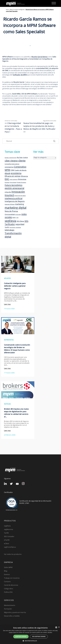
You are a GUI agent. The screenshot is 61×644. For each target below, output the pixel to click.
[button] (31, 641)
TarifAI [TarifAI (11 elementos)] (7, 227)
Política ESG (8, 592)
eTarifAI (7, 540)
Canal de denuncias (11, 585)
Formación (8, 609)
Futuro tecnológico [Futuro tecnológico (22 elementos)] (14, 185)
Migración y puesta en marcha (15, 612)
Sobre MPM (8, 567)
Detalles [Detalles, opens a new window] (50, 632)
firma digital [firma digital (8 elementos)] (13, 182)
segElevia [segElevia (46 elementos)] (10, 221)
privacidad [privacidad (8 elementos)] (18, 214)
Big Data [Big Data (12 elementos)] (20, 157)
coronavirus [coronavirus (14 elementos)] (9, 167)
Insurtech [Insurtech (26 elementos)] (9, 195)
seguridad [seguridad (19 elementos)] (20, 224)
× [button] (59, 627)
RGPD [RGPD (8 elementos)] (14, 218)
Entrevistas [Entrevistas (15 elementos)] (22, 179)
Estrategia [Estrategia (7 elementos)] (7, 182)
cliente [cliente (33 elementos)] (22, 160)
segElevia (7, 526)
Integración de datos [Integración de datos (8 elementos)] (20, 196)
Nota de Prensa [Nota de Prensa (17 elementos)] (11, 211)
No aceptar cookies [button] (39, 637)
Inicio (7, 10)
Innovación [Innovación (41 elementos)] (18, 192)
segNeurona (8, 529)
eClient (7, 544)
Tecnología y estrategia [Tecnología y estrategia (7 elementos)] (15, 227)
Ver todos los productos (13, 554)
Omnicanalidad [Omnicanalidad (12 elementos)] (10, 214)
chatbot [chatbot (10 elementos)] (25, 157)
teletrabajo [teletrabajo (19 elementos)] (9, 230)
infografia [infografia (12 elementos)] (8, 192)
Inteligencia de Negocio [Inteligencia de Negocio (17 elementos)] (15, 201)
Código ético (9, 589)
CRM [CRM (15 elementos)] (12, 170)
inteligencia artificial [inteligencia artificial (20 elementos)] (14, 198)
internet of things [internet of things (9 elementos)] (10, 204)
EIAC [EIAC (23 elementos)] (7, 179)
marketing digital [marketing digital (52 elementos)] (16, 208)
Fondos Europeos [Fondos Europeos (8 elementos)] (21, 182)
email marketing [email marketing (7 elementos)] (14, 179)
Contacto (7, 582)
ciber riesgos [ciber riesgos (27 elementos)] (11, 161)
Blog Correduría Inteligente (17, 10)
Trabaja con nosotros (12, 578)
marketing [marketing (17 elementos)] (19, 204)
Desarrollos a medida (12, 616)
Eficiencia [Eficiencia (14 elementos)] (24, 176)
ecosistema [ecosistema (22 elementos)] (16, 173)
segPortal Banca (10, 547)
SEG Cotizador (9, 536)
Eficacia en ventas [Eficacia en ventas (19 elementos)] (13, 176)
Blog (6, 571)
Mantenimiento (10, 605)
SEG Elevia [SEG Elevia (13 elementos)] (20, 221)
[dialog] (31, 634)
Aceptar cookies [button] (21, 637)
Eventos (7, 574)
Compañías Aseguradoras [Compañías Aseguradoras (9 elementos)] (12, 164)
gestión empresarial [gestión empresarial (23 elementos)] (14, 188)
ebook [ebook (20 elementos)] (7, 173)
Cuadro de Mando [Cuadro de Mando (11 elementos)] (21, 170)
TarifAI (6, 533)
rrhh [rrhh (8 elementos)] (17, 218)
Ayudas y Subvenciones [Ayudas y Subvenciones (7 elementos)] (11, 158)
